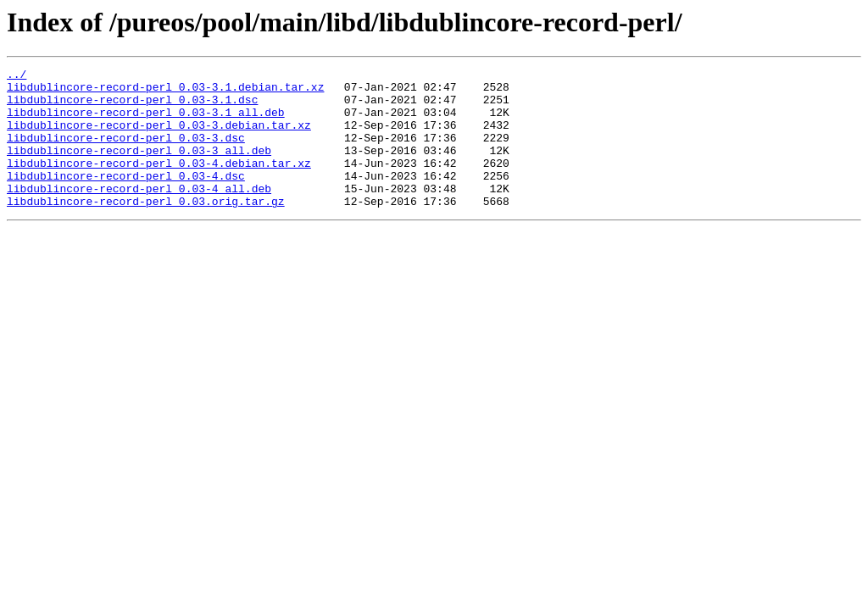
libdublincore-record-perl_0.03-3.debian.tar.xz (159, 137)
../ (17, 76)
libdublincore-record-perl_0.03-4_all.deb (139, 213)
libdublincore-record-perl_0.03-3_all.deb (139, 168)
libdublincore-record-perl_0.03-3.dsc (126, 152)
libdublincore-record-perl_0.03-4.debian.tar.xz (159, 183)
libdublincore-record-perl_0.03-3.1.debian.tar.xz (165, 91)
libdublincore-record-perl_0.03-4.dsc (126, 198)
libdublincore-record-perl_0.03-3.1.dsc (132, 107)
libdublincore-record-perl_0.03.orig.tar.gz (146, 229)
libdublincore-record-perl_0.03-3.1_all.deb (146, 122)
